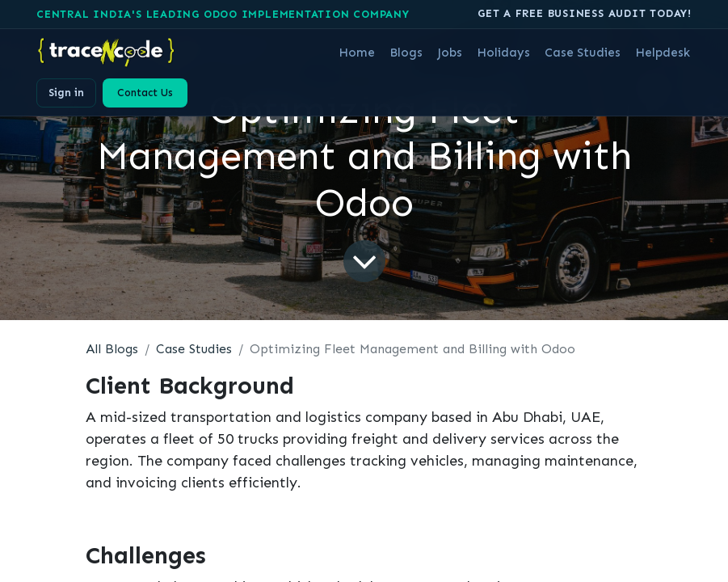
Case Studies (194, 349)
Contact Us (145, 93)
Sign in (66, 93)
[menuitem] (357, 53)
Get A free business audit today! (585, 13)
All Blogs (112, 349)
